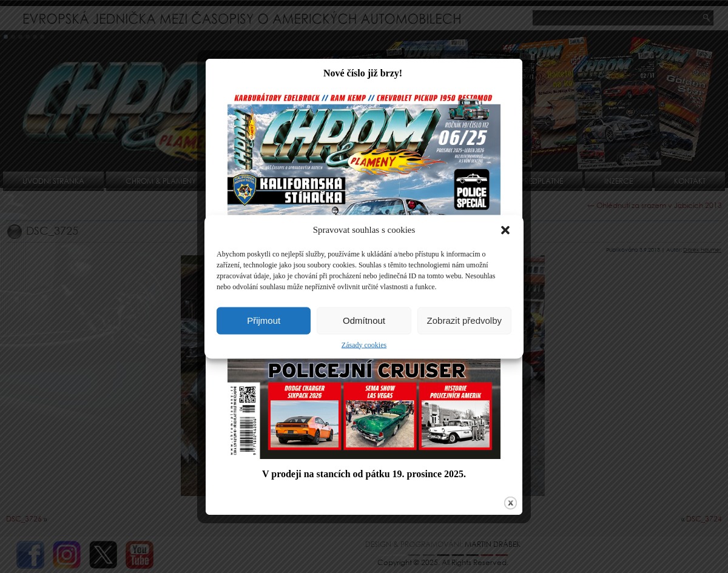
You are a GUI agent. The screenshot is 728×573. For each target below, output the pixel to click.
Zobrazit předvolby (464, 320)
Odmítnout (364, 320)
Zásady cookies (364, 344)
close (508, 507)
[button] (505, 230)
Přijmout (264, 320)
